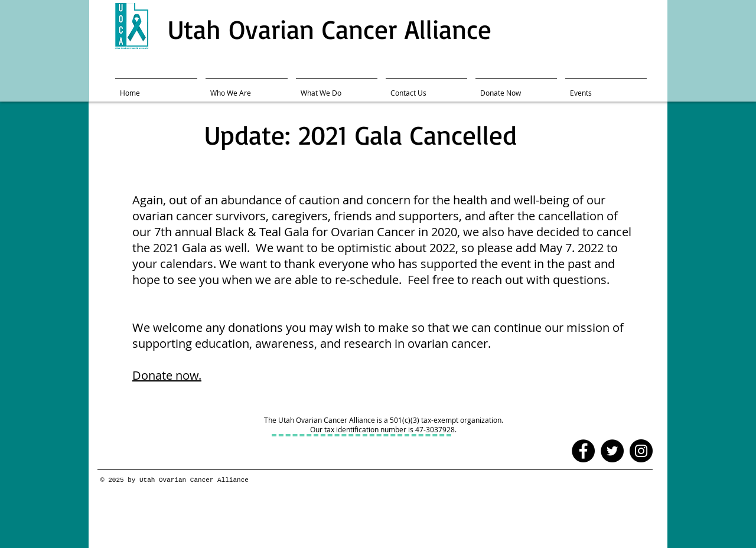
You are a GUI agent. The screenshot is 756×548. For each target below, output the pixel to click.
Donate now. (167, 375)
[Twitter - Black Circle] (612, 451)
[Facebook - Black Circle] (583, 451)
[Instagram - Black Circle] (641, 451)
